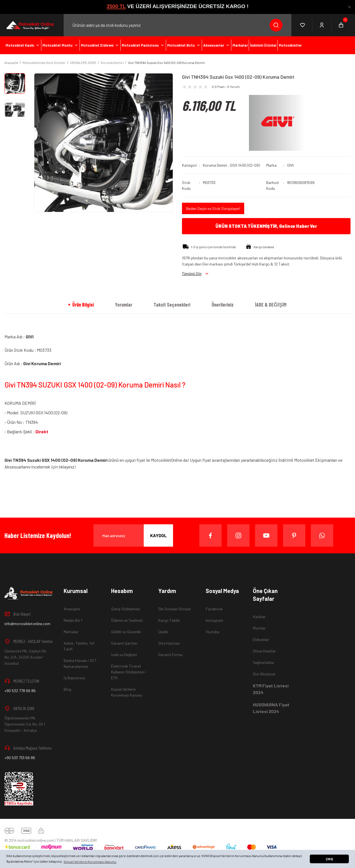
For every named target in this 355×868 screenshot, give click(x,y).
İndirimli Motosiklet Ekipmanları (308, 460)
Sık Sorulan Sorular (175, 609)
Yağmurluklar (264, 662)
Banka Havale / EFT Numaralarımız (80, 663)
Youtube (213, 632)
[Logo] (30, 25)
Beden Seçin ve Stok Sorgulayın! (213, 208)
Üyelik (163, 632)
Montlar (259, 628)
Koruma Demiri (215, 165)
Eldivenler (261, 639)
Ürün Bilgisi (83, 305)
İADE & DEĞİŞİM (271, 305)
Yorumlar (124, 305)
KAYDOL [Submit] (159, 535)
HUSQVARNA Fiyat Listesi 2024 (271, 708)
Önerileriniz (223, 305)
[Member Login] (322, 25)
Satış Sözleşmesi (126, 609)
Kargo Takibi (169, 620)
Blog (67, 689)
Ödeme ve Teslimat (127, 620)
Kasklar (259, 617)
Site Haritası (169, 643)
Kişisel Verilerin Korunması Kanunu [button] (90, 862)
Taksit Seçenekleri (172, 305)
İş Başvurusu (74, 678)
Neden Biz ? (73, 620)
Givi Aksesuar (264, 674)
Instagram (214, 620)
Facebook (214, 609)
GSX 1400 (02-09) (245, 165)
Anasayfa (72, 609)
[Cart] (341, 25)
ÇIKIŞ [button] (329, 859)
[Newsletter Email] (133, 535)
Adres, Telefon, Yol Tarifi (79, 646)
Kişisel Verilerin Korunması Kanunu (127, 692)
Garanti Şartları (124, 643)
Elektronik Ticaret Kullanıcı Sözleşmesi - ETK (129, 672)
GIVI (290, 165)
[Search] (177, 25)
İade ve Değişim (124, 655)
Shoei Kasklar (264, 651)
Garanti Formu (170, 655)
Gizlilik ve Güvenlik (126, 632)
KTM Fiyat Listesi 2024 (271, 689)
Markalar (71, 632)
